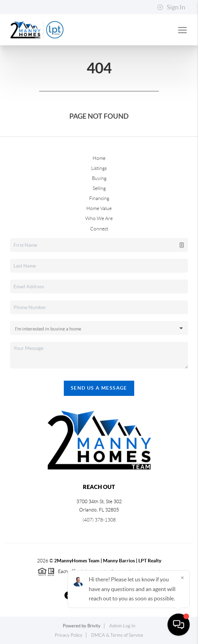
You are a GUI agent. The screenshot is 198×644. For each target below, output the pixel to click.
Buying (99, 178)
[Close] (182, 578)
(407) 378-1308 (99, 520)
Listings (99, 168)
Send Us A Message (99, 388)
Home (99, 158)
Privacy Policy (69, 635)
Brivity (94, 626)
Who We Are (99, 218)
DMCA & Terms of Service (117, 635)
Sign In (171, 7)
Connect (99, 229)
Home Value (99, 208)
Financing (99, 198)
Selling (99, 188)
